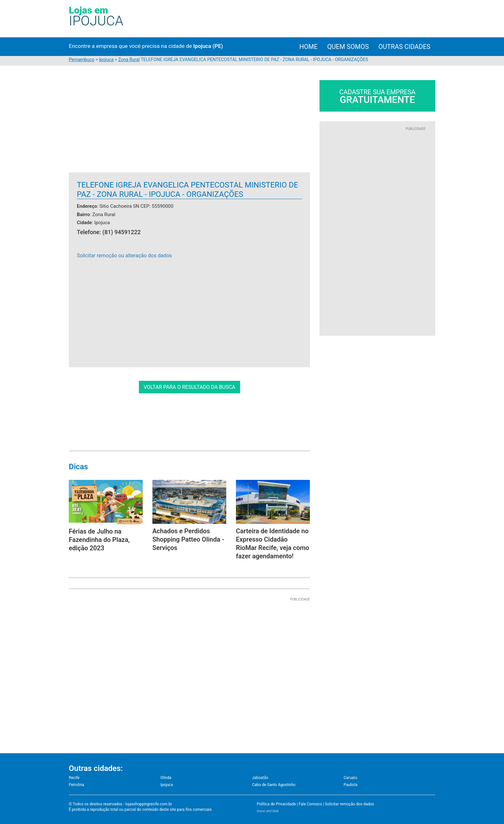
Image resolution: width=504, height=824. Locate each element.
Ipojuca (106, 60)
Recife (74, 778)
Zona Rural (129, 60)
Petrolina (76, 785)
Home (308, 47)
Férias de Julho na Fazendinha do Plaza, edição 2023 (99, 540)
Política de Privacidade (276, 804)
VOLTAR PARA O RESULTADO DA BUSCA (189, 387)
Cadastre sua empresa (377, 97)
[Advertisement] (123, 125)
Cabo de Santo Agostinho (274, 785)
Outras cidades (404, 47)
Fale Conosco (310, 804)
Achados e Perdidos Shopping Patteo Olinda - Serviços (188, 539)
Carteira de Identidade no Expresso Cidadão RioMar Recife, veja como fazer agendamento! (273, 544)
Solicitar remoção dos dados (350, 804)
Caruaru (350, 778)
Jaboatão (260, 778)
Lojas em (96, 16)
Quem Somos (348, 47)
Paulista (351, 785)
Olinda (166, 778)
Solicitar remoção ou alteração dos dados (124, 256)
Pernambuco (81, 60)
